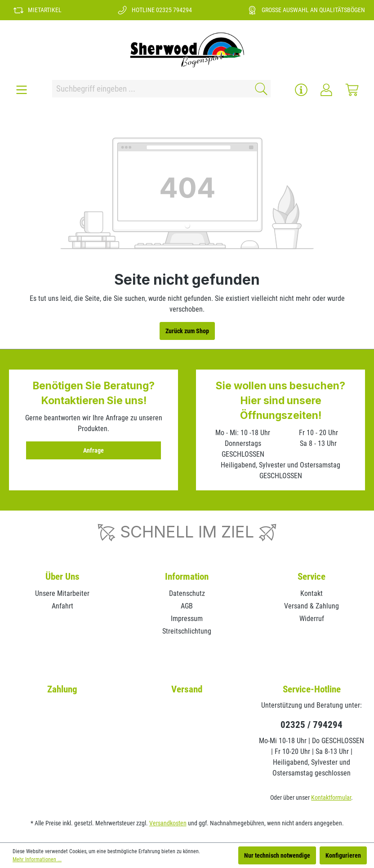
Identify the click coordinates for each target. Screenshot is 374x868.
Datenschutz (187, 593)
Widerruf (312, 619)
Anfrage (93, 450)
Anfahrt (62, 606)
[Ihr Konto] (326, 90)
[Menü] (22, 90)
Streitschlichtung (187, 631)
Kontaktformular (331, 798)
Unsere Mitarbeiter (62, 593)
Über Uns (62, 577)
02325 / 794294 (312, 725)
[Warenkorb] (352, 90)
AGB (187, 606)
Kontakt (312, 593)
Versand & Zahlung (312, 606)
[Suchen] (260, 89)
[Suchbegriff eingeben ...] (151, 89)
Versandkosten (168, 823)
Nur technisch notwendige (277, 855)
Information (187, 577)
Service (312, 577)
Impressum (187, 619)
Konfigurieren (343, 855)
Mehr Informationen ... (37, 859)
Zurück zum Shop (187, 331)
